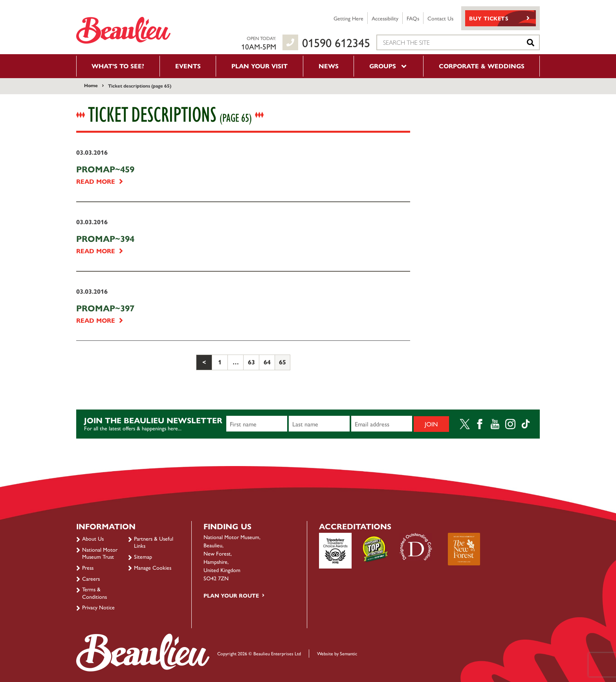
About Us (93, 538)
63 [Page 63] (251, 362)
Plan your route (231, 595)
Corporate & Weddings (482, 66)
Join (431, 424)
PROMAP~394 (105, 238)
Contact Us (440, 18)
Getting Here (348, 18)
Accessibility (385, 18)
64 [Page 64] (267, 362)
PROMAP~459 (105, 169)
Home (91, 85)
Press (88, 567)
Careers (91, 578)
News (329, 66)
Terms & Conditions (94, 592)
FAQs (413, 18)
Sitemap (143, 556)
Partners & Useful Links (154, 542)
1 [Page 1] (220, 362)
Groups (389, 66)
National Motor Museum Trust (100, 553)
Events (188, 66)
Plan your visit (259, 66)
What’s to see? (118, 66)
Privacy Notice (98, 607)
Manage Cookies (153, 567)
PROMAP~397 (105, 308)
